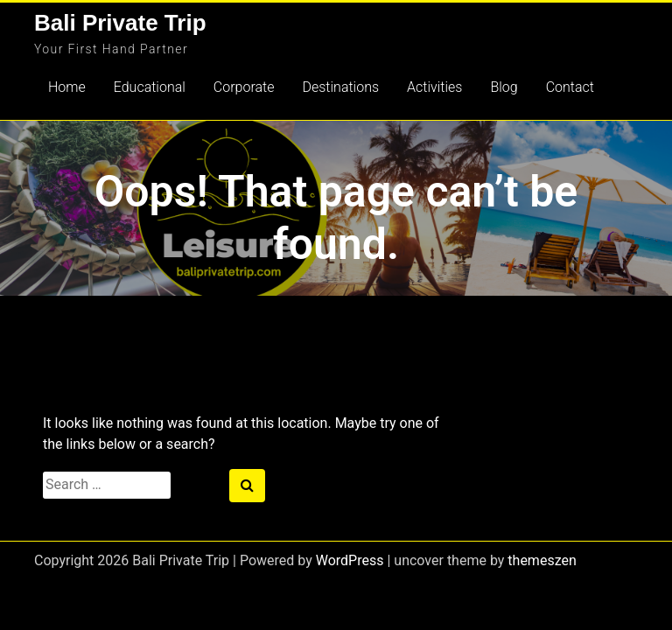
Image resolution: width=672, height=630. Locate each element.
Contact (570, 87)
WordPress (350, 560)
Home (67, 87)
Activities (434, 87)
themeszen (542, 560)
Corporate (244, 87)
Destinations (340, 87)
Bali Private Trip (120, 23)
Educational (150, 87)
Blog (504, 87)
